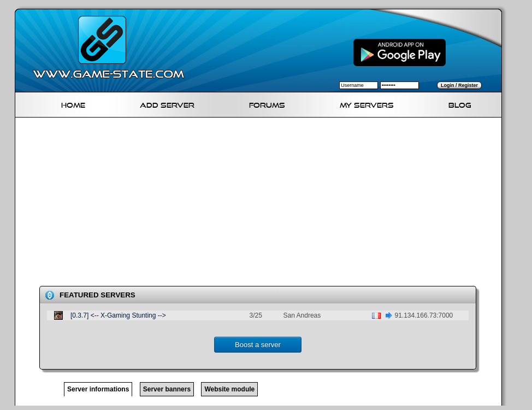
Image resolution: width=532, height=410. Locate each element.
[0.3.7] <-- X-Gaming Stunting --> (118, 315)
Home (73, 104)
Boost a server (258, 345)
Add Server (167, 104)
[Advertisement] (181, 204)
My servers (367, 104)
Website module (229, 389)
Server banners (167, 389)
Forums (267, 104)
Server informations (98, 389)
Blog (460, 104)
